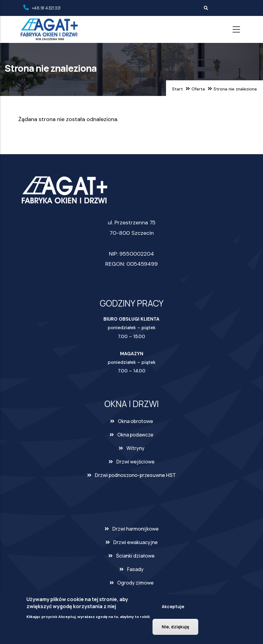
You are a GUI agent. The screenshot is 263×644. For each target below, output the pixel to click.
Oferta (198, 89)
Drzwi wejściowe (135, 462)
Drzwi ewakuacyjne (135, 542)
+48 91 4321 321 (46, 8)
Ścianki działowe (135, 556)
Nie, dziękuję (175, 627)
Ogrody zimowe (135, 583)
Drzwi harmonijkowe (135, 529)
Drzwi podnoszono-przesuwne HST (135, 475)
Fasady (135, 569)
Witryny (135, 448)
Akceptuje (173, 606)
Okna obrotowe (135, 421)
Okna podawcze (135, 435)
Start (178, 89)
